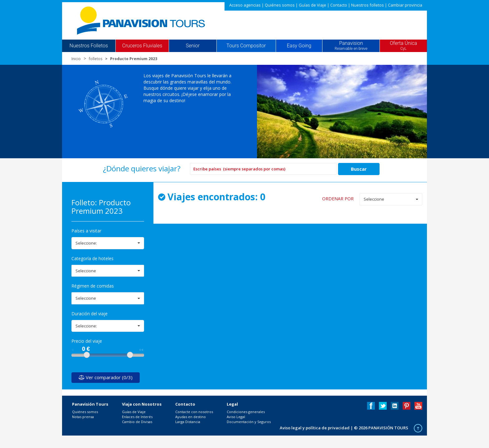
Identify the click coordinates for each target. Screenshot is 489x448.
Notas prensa (83, 417)
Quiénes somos (280, 5)
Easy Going (299, 46)
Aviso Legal (236, 417)
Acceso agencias (245, 5)
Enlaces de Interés (137, 417)
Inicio (76, 59)
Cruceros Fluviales (142, 46)
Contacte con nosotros (194, 412)
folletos (96, 59)
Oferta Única (403, 46)
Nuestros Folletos (89, 46)
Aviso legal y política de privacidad (315, 428)
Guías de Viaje (312, 5)
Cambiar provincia (405, 5)
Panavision (351, 46)
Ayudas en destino (191, 417)
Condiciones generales (246, 412)
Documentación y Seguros (249, 422)
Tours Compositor (246, 46)
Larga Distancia (188, 422)
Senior (193, 46)
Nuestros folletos (368, 5)
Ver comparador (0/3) (106, 377)
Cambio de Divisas (137, 422)
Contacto (339, 5)
